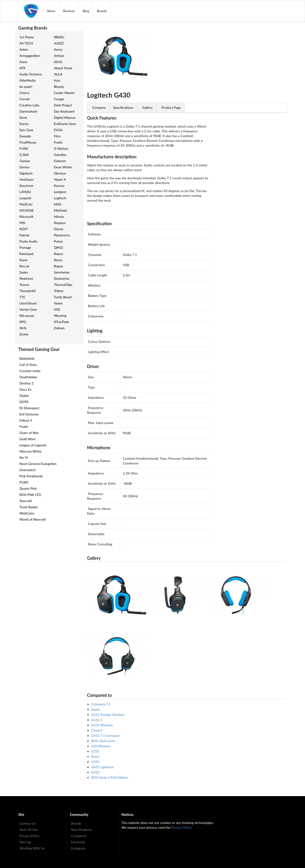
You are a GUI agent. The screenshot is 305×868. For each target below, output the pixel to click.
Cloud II (97, 730)
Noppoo (60, 223)
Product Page (171, 107)
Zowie (24, 334)
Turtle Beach (63, 297)
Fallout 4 (26, 420)
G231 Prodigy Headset (108, 715)
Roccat (24, 266)
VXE (57, 309)
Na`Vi (24, 457)
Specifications (123, 107)
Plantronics (62, 235)
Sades (24, 272)
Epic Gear (27, 130)
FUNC (24, 148)
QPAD (58, 247)
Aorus (58, 49)
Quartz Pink (28, 488)
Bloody (59, 87)
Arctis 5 (97, 720)
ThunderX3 (28, 291)
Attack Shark (63, 68)
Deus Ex (25, 389)
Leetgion (60, 192)
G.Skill (24, 155)
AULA (58, 74)
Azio (57, 80)
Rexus (58, 260)
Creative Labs (29, 105)
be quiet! (26, 87)
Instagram (78, 848)
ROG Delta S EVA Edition (110, 777)
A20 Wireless (101, 746)
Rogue (58, 266)
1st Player (27, 37)
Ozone (59, 229)
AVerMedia (28, 80)
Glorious (60, 173)
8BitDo (59, 37)
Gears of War (29, 433)
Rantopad (27, 254)
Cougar (59, 99)
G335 (95, 751)
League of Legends (33, 445)
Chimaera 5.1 (101, 704)
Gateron (60, 161)
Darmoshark (28, 111)
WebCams (27, 513)
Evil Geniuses (29, 414)
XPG (23, 322)
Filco (57, 136)
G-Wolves (61, 148)
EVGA (58, 130)
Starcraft (26, 501)
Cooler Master (64, 93)
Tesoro (24, 285)
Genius (25, 167)
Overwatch (28, 470)
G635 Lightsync (103, 767)
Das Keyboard (64, 111)
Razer (24, 260)
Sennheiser (62, 272)
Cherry (25, 93)
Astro (23, 62)
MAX (58, 204)
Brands (102, 11)
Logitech (60, 198)
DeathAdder (28, 377)
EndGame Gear (65, 124)
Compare (99, 107)
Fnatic (58, 142)
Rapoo (58, 254)
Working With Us (32, 848)
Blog (86, 11)
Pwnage (25, 247)
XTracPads (61, 322)
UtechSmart (28, 303)
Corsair (25, 99)
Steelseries (62, 278)
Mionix (59, 217)
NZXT (24, 229)
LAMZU (25, 192)
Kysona (59, 186)
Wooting (60, 316)
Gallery (147, 107)
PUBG (24, 482)
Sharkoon (26, 278)
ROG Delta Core (103, 741)
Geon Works (63, 167)
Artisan (59, 56)
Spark (95, 709)
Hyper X (60, 179)
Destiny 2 (27, 383)
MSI (23, 223)
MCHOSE (27, 210)
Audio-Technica (31, 74)
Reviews (69, 11)
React (95, 756)
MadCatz (26, 204)
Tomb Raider (29, 507)
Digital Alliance (65, 117)
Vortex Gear (28, 309)
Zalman (59, 328)
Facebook (78, 842)
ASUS (58, 62)
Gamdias (60, 155)
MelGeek (60, 210)
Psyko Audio (28, 241)
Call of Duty (28, 365)
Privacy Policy (30, 836)
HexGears (27, 179)
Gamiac (25, 161)
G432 (95, 772)
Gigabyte (26, 173)
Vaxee (58, 303)
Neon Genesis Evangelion (38, 464)
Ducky (24, 124)
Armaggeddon (30, 56)
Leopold (25, 198)
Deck (23, 117)
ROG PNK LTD (30, 495)
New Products (81, 830)
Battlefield (27, 358)
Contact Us (28, 823)
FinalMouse (28, 142)
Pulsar (58, 241)
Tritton (59, 291)
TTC (23, 297)
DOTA (24, 402)
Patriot (24, 235)
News (51, 11)
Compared (79, 836)
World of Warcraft (33, 519)
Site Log (25, 842)
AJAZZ (59, 43)
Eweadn (25, 136)
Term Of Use (29, 830)
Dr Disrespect (30, 408)
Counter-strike (30, 371)
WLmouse (27, 316)
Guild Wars (28, 439)
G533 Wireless (102, 725)
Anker (24, 49)
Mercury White (31, 451)
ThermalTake (63, 285)
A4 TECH (26, 43)
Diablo (24, 396)
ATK (23, 68)
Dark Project (63, 105)
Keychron (26, 186)
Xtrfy (23, 328)
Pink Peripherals (31, 476)
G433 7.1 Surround (105, 736)
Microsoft (27, 217)
